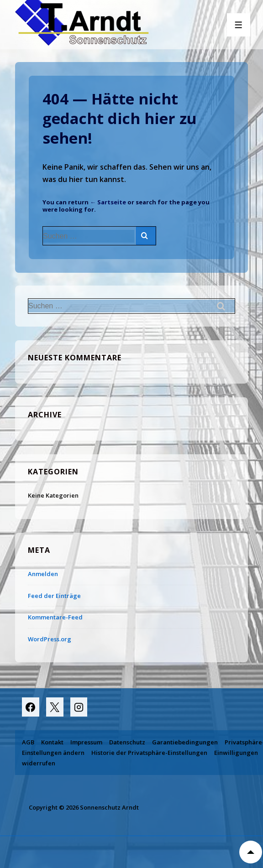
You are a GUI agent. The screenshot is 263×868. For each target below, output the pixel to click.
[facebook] (31, 707)
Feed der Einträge (54, 596)
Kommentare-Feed (55, 617)
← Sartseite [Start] (108, 202)
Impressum (86, 742)
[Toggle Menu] (239, 25)
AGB (28, 742)
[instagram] (79, 707)
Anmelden (43, 574)
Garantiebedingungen (185, 742)
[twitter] (55, 707)
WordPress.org (50, 639)
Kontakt (52, 742)
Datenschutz (127, 742)
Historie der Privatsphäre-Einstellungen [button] (149, 753)
